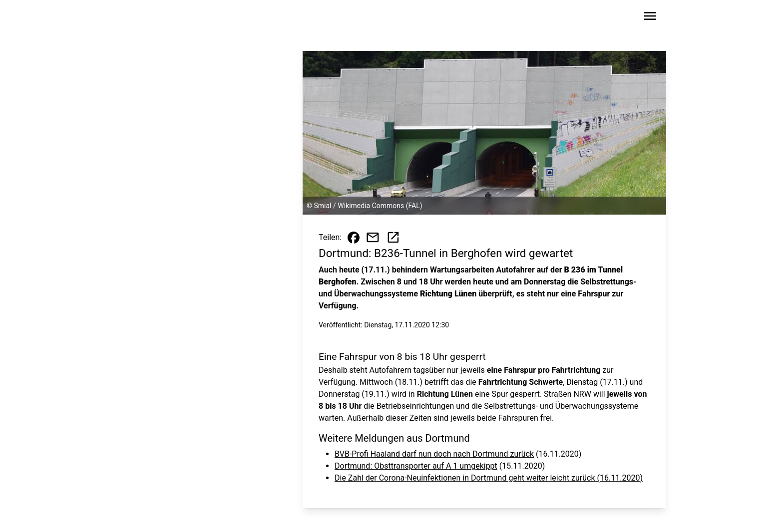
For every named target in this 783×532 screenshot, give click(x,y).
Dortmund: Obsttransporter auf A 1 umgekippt (416, 466)
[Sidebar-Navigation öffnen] (650, 18)
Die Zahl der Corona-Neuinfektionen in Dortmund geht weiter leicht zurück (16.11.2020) (489, 478)
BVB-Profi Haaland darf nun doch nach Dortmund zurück (434, 454)
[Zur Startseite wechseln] (149, 18)
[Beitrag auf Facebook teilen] (354, 238)
